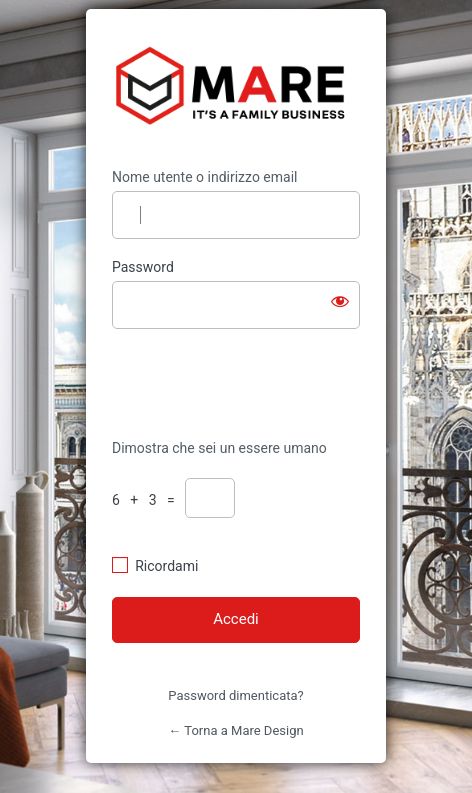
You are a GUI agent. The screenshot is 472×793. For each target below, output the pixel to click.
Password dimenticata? (235, 695)
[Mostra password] (340, 301)
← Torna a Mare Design (235, 730)
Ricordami (166, 566)
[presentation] (249, 382)
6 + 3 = (147, 500)
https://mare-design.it (236, 89)
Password (143, 267)
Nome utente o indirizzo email (204, 177)
